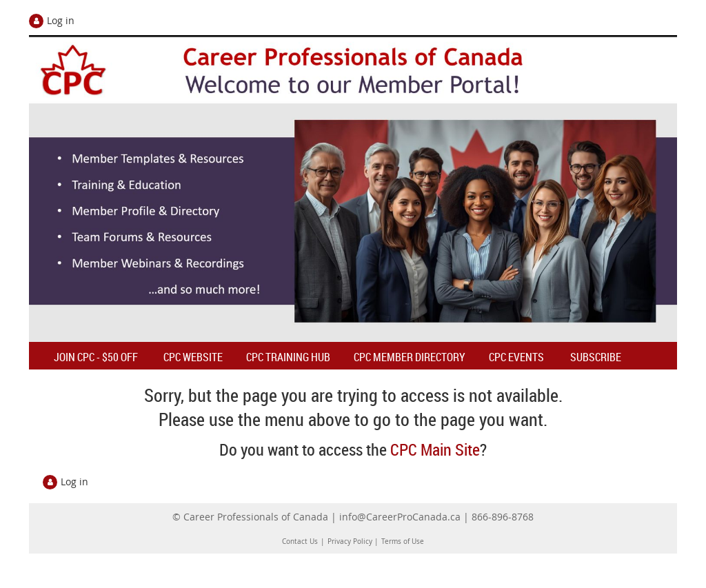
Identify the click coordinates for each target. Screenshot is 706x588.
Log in (61, 20)
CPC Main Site (435, 449)
